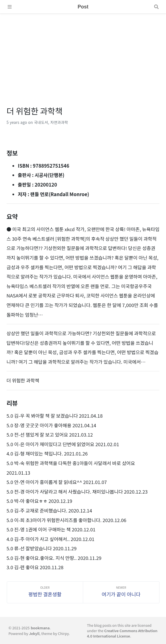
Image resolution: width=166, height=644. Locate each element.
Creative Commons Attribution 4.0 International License (122, 633)
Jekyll (34, 633)
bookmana (40, 628)
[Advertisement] (83, 53)
